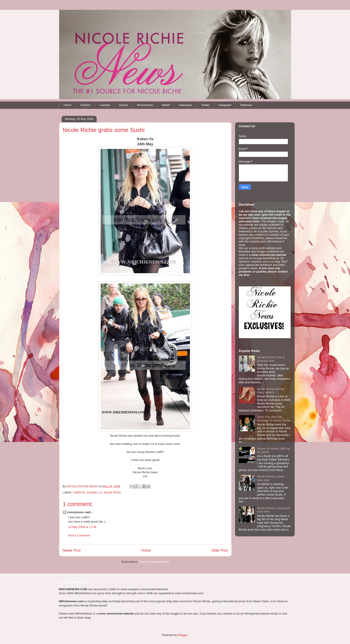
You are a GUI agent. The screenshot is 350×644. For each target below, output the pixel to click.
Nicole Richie (112, 492)
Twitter (205, 105)
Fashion (85, 105)
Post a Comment (79, 535)
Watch (166, 105)
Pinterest (246, 105)
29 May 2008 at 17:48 (82, 527)
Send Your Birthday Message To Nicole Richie (274, 419)
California (79, 492)
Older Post (220, 550)
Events (124, 105)
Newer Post (72, 550)
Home (68, 105)
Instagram (225, 105)
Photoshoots (145, 105)
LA (101, 492)
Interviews (186, 105)
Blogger (183, 635)
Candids (105, 105)
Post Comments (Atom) (154, 562)
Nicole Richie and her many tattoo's (271, 391)
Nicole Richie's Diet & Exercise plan (271, 359)
